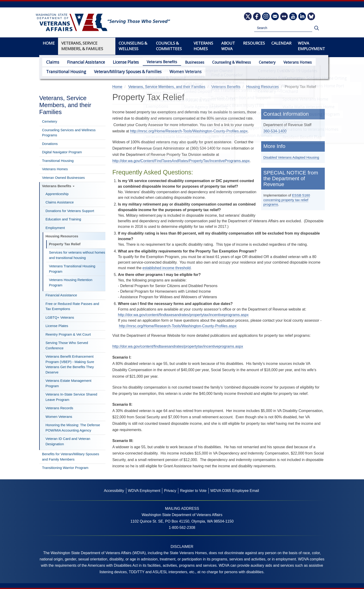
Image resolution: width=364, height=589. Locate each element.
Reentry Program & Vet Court (68, 334)
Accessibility (114, 491)
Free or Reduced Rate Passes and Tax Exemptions (72, 306)
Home (49, 43)
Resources (254, 43)
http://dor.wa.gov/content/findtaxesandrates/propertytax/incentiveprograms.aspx (183, 315)
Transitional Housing (64, 71)
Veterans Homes (290, 62)
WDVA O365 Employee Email (235, 491)
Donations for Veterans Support (70, 211)
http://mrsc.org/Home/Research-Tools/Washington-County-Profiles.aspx (189, 131)
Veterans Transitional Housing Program (72, 269)
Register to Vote (193, 491)
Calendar (281, 43)
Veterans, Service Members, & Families (82, 46)
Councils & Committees (169, 46)
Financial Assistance (82, 62)
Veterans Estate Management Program (68, 383)
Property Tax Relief (65, 244)
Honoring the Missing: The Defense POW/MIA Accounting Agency (73, 428)
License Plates (119, 62)
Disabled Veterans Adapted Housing (291, 157)
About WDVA (228, 46)
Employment (55, 228)
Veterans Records (59, 408)
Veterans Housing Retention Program (71, 282)
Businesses (187, 62)
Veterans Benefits (154, 62)
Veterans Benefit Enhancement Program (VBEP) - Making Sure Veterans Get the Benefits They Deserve (70, 364)
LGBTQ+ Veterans (60, 317)
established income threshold (167, 268)
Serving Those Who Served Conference (67, 345)
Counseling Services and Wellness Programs (69, 133)
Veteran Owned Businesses (63, 178)
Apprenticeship (57, 194)
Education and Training (63, 219)
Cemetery (259, 62)
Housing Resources (62, 236)
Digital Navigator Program (62, 152)
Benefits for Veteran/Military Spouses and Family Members (71, 457)
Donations (50, 144)
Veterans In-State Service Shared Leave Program (71, 397)
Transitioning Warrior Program (65, 468)
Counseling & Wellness (224, 62)
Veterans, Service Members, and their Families (65, 105)
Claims (52, 62)
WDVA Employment (311, 46)
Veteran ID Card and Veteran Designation (68, 441)
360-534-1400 (275, 131)
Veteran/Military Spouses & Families (120, 71)
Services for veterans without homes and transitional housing (77, 255)
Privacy (170, 491)
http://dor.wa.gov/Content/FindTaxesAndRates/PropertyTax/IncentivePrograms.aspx (181, 161)
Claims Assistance (60, 202)
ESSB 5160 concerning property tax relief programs (287, 200)
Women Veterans (173, 71)
